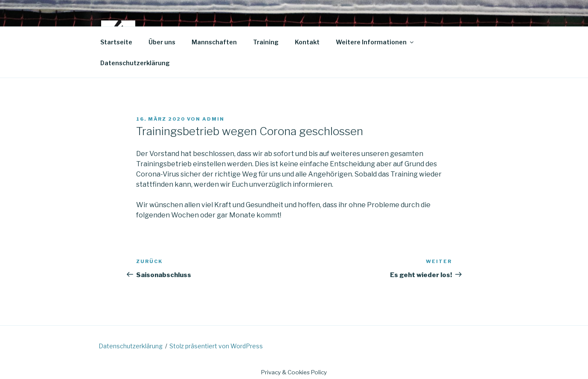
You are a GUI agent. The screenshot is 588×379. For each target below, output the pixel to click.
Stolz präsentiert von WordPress (216, 346)
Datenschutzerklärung (135, 63)
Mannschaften (214, 42)
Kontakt (307, 42)
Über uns (162, 42)
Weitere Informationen (375, 42)
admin (213, 119)
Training (266, 42)
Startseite (116, 42)
